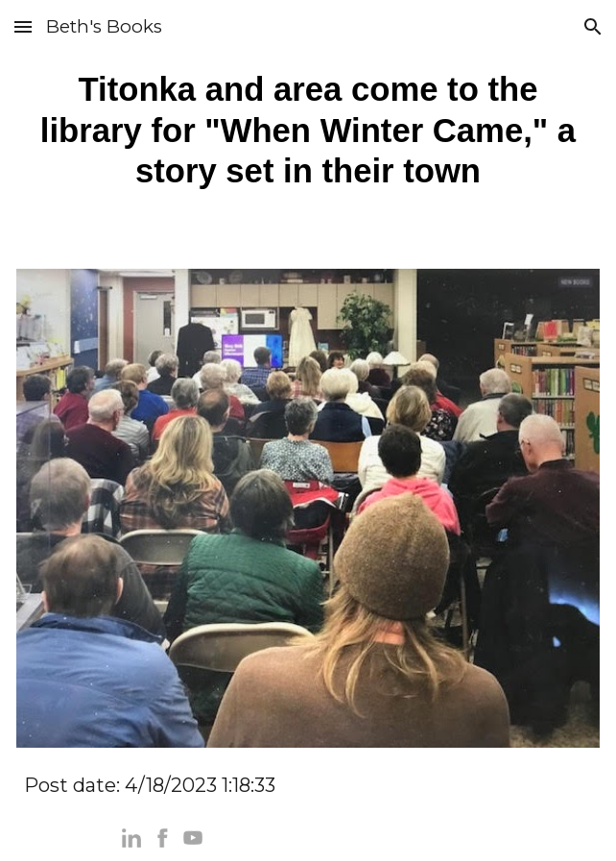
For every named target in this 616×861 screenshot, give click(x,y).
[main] (308, 131)
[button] (23, 26)
